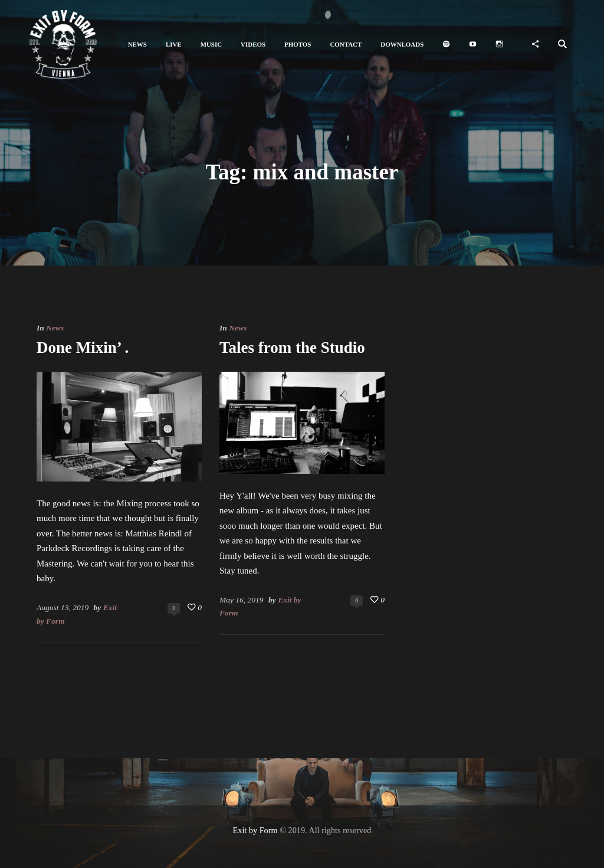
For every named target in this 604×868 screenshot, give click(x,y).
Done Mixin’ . (83, 348)
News (55, 328)
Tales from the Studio (292, 348)
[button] (137, 45)
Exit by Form (255, 830)
